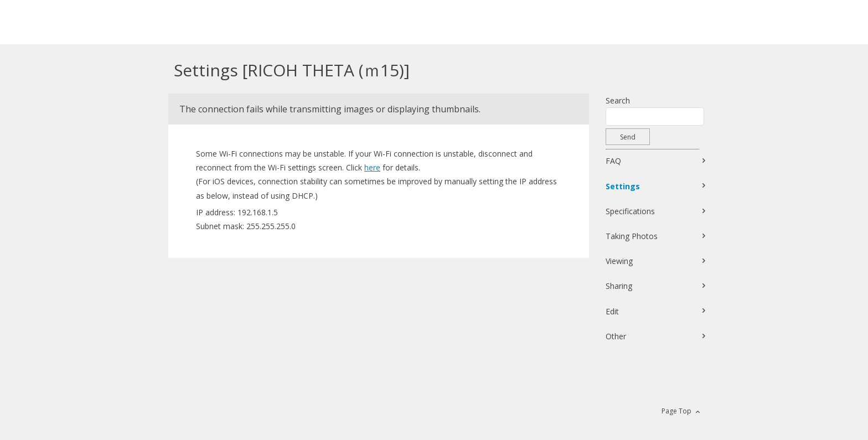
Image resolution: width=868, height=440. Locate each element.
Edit (612, 311)
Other (616, 336)
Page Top (676, 411)
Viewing (619, 261)
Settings (623, 186)
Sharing (619, 286)
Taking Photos (632, 236)
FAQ (613, 161)
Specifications (630, 211)
